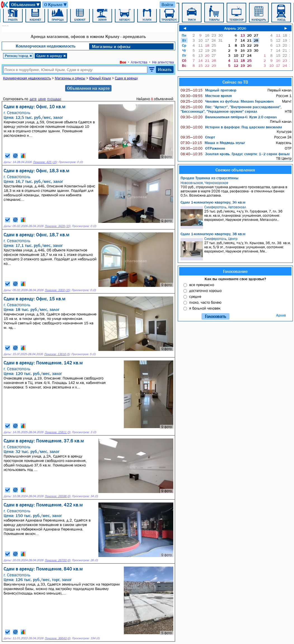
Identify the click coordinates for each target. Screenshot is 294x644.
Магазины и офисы (111, 46)
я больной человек (205, 308)
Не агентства (163, 62)
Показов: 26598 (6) (58, 496)
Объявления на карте (88, 88)
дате (33, 99)
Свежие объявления (235, 170)
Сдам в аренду (51, 56)
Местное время (206, 96)
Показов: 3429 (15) (58, 226)
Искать (165, 69)
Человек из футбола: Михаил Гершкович (227, 101)
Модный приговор (208, 90)
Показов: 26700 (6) (58, 560)
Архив (281, 315)
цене (42, 99)
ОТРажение (203, 148)
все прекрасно (202, 285)
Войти (167, 4)
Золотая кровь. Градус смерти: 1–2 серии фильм (235, 154)
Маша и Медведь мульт (213, 143)
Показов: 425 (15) (45, 162)
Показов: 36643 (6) (58, 638)
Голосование (235, 271)
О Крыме (56, 5)
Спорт (198, 137)
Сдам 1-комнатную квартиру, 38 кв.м (213, 234)
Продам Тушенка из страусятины (209, 178)
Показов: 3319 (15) (57, 290)
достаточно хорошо (205, 291)
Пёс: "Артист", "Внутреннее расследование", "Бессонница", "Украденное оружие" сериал (231, 109)
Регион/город (18, 56)
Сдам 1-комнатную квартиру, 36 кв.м (213, 202)
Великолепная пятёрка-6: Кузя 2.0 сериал (229, 117)
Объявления (26, 5)
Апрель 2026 (235, 28)
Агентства (139, 62)
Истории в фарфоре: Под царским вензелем (231, 127)
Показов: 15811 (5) (58, 432)
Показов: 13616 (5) (57, 354)
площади (54, 99)
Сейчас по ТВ (235, 82)
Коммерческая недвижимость (46, 46)
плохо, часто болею (205, 302)
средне (195, 296)
